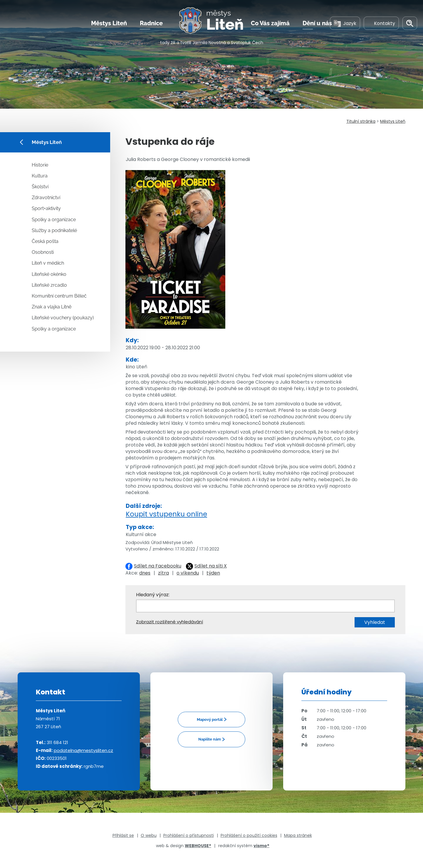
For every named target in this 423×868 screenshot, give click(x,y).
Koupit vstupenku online (166, 514)
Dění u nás (317, 23)
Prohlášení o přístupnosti (189, 835)
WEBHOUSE (198, 846)
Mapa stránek (298, 835)
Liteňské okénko (49, 274)
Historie (40, 165)
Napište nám (210, 739)
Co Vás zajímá (270, 23)
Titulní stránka (361, 121)
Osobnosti (43, 252)
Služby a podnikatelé (54, 230)
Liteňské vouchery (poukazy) (63, 318)
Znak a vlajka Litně (52, 307)
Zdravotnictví (46, 198)
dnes (145, 573)
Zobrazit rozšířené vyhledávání (169, 622)
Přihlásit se (123, 835)
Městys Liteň (109, 23)
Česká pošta (45, 241)
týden (213, 573)
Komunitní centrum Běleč (59, 296)
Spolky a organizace (54, 220)
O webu (149, 835)
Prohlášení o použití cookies (249, 835)
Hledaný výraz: (153, 595)
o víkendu (188, 573)
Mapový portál (210, 720)
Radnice (151, 23)
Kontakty (381, 23)
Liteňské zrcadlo (49, 285)
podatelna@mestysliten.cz (83, 750)
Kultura (40, 176)
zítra (163, 573)
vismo (261, 846)
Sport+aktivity (46, 208)
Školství (40, 187)
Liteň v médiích (48, 263)
